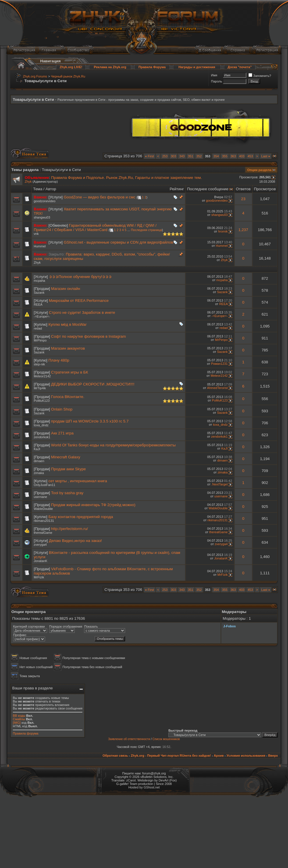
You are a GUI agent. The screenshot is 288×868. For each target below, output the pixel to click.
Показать (91, 626)
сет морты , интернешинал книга (78, 481)
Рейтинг (177, 189)
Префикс (20, 635)
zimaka (39, 473)
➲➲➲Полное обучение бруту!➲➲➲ (80, 277)
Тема (38, 189)
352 (199, 156)
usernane (40, 497)
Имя (214, 75)
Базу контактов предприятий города (81, 517)
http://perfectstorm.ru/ (70, 529)
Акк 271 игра (62, 433)
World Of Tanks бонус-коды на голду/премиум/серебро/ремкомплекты (113, 445)
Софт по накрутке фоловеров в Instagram (89, 336)
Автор (51, 189)
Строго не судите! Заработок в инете (82, 312)
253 (165, 156)
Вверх (273, 756)
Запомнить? (260, 76)
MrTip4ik (40, 388)
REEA (38, 304)
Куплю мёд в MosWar (68, 324)
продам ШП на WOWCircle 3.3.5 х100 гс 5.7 (90, 421)
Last (266, 156)
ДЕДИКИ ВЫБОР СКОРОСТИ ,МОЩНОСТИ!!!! (93, 384)
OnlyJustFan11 (45, 485)
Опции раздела (259, 170)
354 (216, 156)
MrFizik (39, 577)
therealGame (43, 533)
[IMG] (17, 723)
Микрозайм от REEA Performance (79, 301)
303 (173, 156)
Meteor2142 (42, 376)
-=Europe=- (42, 316)
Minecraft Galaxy (66, 457)
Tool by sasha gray (67, 493)
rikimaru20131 (44, 521)
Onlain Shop (62, 409)
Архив (219, 756)
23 (243, 199)
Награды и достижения (197, 67)
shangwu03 (42, 217)
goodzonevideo (45, 201)
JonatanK (40, 561)
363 (233, 156)
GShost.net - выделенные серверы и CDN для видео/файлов (118, 242)
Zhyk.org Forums (35, 76)
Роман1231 (219, 364)
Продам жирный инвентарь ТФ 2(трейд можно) (93, 505)
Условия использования (246, 756)
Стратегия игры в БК (70, 372)
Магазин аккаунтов (68, 348)
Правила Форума (152, 67)
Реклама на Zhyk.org (110, 67)
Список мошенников (166, 739)
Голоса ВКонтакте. (68, 397)
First (150, 156)
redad (38, 328)
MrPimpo (40, 340)
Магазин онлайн (66, 289)
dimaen (39, 461)
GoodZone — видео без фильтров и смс (99, 197)
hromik (223, 231)
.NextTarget (219, 484)
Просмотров (265, 189)
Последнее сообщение (208, 189)
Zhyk (28, 182)
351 (191, 156)
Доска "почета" (240, 67)
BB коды (19, 716)
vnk (36, 234)
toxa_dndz (41, 425)
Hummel (40, 246)
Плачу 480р (59, 360)
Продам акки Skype (69, 469)
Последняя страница (146, 230)
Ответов (243, 189)
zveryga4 (40, 545)
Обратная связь (115, 756)
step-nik (39, 364)
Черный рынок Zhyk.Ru (68, 76)
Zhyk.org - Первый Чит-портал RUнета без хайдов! (171, 756)
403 (242, 156)
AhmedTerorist (217, 388)
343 (182, 156)
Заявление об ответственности (129, 739)
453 (250, 156)
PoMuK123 (42, 401)
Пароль (216, 81)
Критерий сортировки (29, 626)
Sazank (39, 293)
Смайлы (19, 719)
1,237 (243, 230)
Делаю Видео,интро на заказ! (75, 541)
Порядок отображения (66, 626)
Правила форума (26, 733)
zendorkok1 (42, 437)
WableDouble (43, 509)
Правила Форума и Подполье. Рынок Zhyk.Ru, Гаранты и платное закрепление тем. (127, 178)
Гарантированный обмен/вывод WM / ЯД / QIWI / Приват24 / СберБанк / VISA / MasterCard (95, 228)
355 (225, 156)
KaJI (37, 449)
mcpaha (39, 281)
